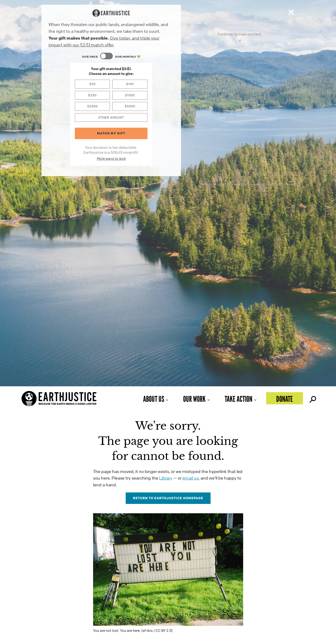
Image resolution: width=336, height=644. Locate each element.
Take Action (238, 399)
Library (166, 478)
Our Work (194, 399)
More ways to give (111, 158)
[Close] (291, 13)
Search (312, 398)
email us (191, 478)
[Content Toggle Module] (111, 57)
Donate (285, 399)
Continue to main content (239, 37)
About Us (154, 399)
